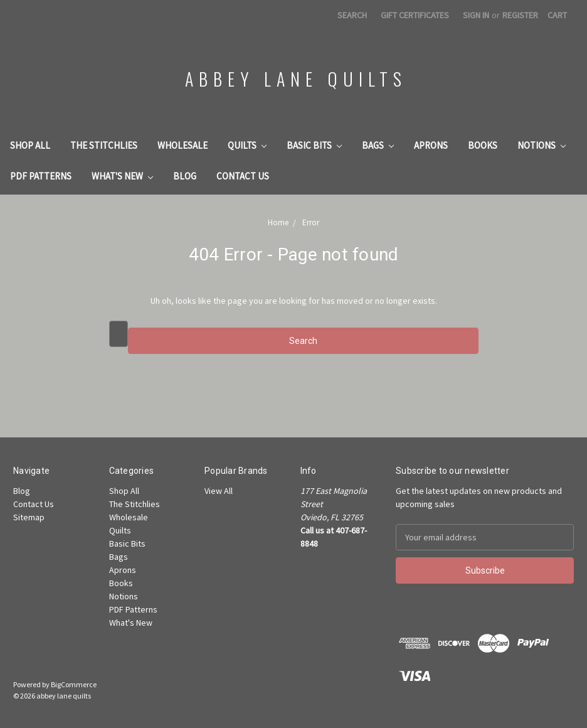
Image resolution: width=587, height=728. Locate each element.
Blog (185, 176)
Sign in (476, 15)
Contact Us (243, 176)
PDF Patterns (41, 176)
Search (352, 15)
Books (483, 145)
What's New (122, 176)
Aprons (431, 145)
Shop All (30, 145)
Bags (378, 145)
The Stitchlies (104, 145)
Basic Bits (314, 145)
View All (219, 491)
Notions (542, 145)
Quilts (247, 145)
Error (311, 222)
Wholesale (182, 145)
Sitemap (29, 517)
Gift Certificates (415, 15)
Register (520, 15)
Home (278, 222)
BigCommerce (74, 684)
